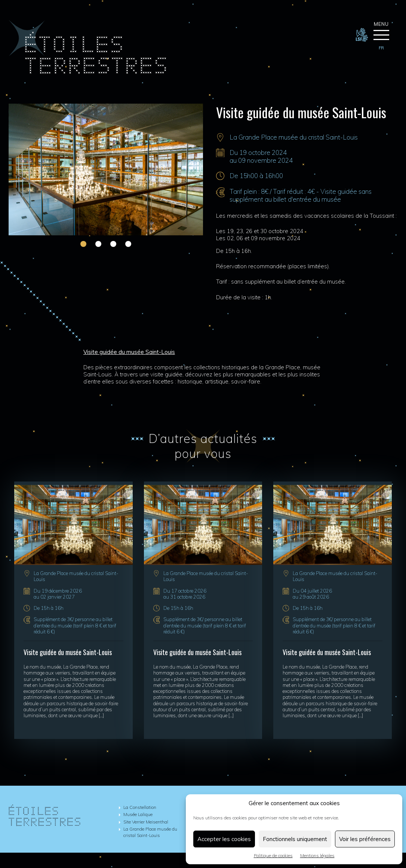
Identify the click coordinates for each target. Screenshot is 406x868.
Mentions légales (317, 855)
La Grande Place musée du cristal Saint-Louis (294, 137)
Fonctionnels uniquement (295, 839)
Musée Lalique (138, 815)
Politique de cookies (273, 855)
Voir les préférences (365, 839)
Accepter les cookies (224, 839)
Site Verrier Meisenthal (146, 822)
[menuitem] (381, 48)
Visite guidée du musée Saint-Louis (68, 652)
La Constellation (140, 807)
